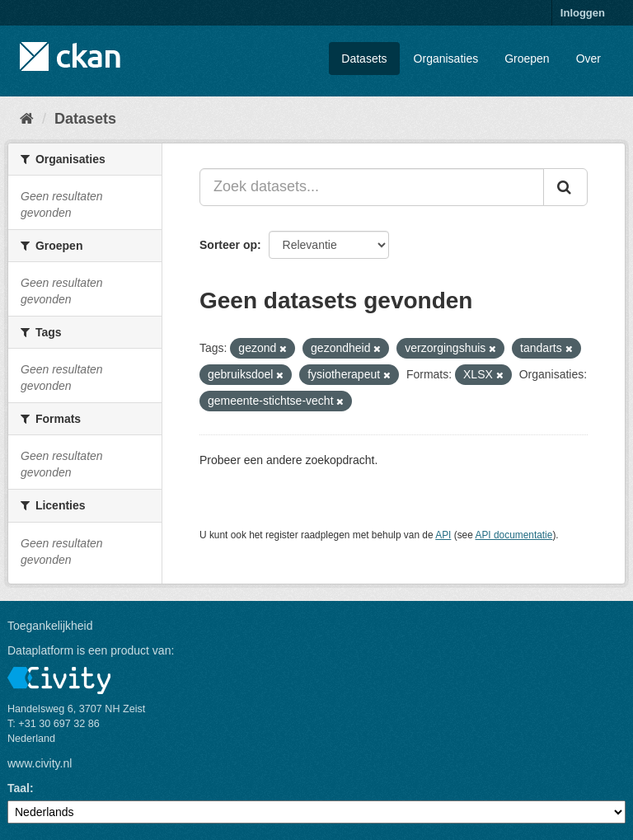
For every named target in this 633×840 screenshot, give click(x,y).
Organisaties (446, 59)
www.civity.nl (40, 763)
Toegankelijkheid (50, 626)
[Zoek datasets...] (372, 187)
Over (588, 59)
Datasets (364, 59)
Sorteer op (228, 245)
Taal (19, 788)
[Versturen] (565, 187)
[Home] (27, 119)
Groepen (527, 59)
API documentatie (514, 535)
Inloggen (583, 13)
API (443, 535)
